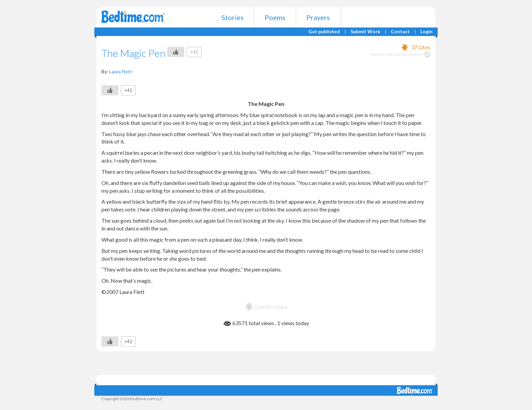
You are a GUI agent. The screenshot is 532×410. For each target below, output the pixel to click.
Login (426, 32)
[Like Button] (176, 52)
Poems (275, 17)
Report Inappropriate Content (401, 54)
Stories (233, 17)
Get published (324, 32)
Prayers (318, 17)
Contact (400, 32)
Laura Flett (121, 71)
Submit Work (365, 32)
